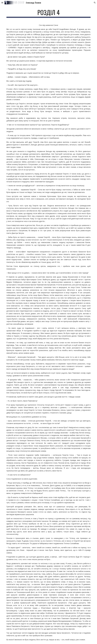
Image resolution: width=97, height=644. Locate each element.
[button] (2, 3)
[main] (49, 13)
